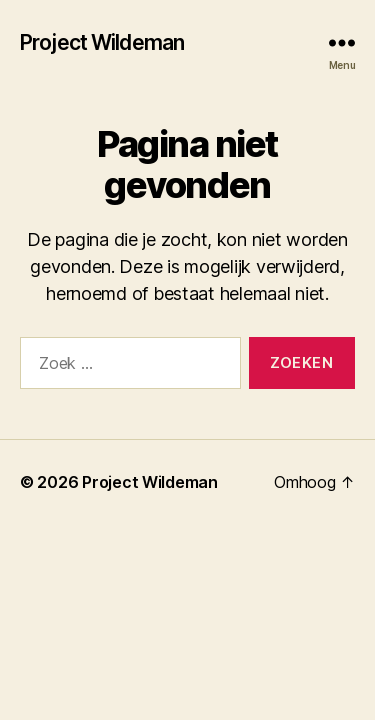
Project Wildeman (102, 42)
